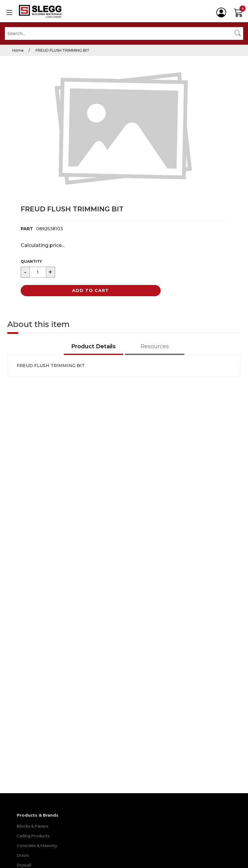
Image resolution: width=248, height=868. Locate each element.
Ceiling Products (33, 836)
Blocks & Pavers (32, 826)
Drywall (24, 865)
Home (18, 50)
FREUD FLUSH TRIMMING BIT (62, 50)
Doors (23, 855)
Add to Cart (91, 290)
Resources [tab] (155, 346)
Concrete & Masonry (37, 845)
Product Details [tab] (93, 346)
